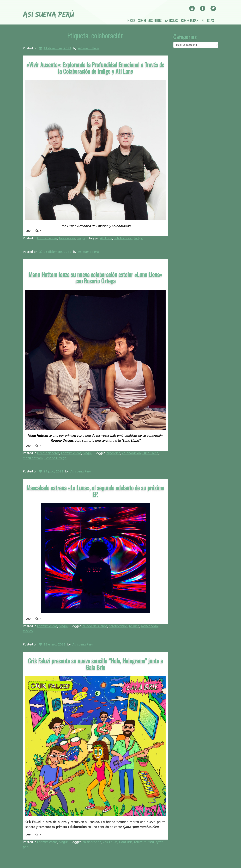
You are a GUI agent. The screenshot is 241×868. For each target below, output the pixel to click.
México (28, 631)
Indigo (139, 238)
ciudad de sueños (95, 626)
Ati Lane (106, 238)
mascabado (149, 626)
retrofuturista (144, 842)
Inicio (131, 20)
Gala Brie (126, 842)
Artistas (171, 20)
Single (81, 238)
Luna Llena (150, 453)
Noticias (209, 20)
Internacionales (48, 453)
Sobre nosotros (150, 20)
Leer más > (33, 231)
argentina (113, 453)
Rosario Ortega (62, 441)
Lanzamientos (47, 238)
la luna (134, 626)
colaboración (123, 238)
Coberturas (190, 20)
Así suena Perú (88, 48)
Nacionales (67, 238)
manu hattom (33, 458)
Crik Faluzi (33, 822)
